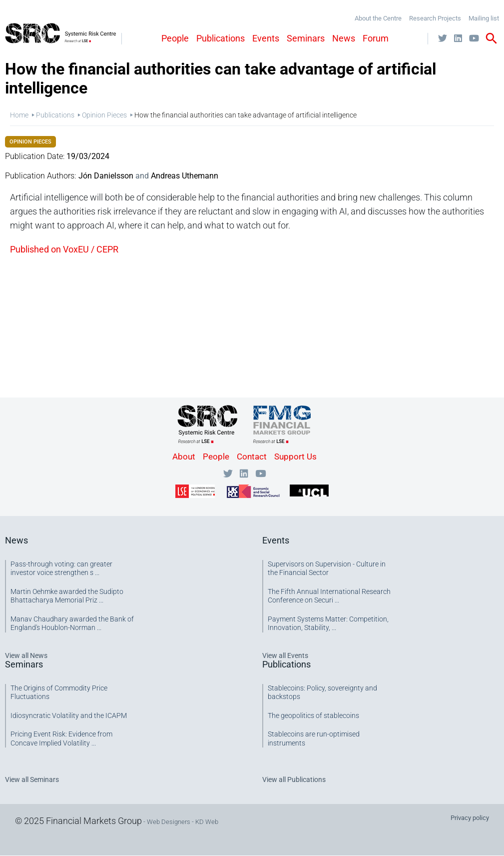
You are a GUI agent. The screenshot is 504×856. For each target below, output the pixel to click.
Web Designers (169, 822)
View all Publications (294, 779)
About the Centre (378, 18)
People (175, 38)
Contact (252, 456)
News (344, 38)
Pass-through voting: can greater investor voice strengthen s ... (61, 568)
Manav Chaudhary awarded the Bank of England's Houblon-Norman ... (72, 623)
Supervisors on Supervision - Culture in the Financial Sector (327, 568)
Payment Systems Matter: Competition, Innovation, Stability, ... (328, 623)
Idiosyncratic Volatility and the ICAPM (69, 715)
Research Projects (435, 18)
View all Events (285, 655)
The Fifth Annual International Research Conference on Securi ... (329, 596)
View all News (26, 655)
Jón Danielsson (106, 176)
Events (266, 38)
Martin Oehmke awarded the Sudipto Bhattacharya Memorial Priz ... (67, 596)
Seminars (306, 38)
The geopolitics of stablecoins (313, 715)
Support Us (295, 456)
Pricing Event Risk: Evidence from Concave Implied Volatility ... (61, 738)
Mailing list (484, 18)
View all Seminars (32, 779)
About (184, 456)
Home (19, 115)
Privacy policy (470, 818)
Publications (221, 38)
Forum (376, 38)
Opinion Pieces (104, 115)
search (492, 38)
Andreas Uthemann (185, 176)
